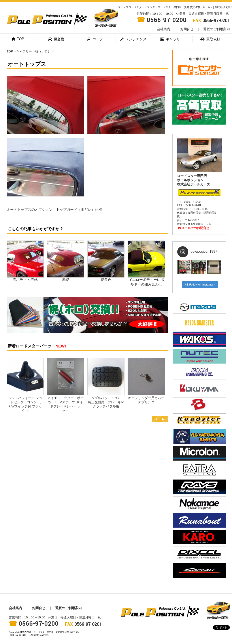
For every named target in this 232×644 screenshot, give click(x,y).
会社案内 (164, 29)
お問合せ (187, 29)
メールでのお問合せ (193, 228)
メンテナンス (134, 39)
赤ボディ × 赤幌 (25, 280)
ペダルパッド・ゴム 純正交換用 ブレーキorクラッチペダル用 (108, 402)
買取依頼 (211, 39)
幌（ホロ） (43, 51)
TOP (18, 39)
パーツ (95, 39)
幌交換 (57, 39)
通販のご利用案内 (217, 29)
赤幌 (66, 280)
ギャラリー (172, 39)
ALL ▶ (160, 419)
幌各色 (106, 280)
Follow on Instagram (200, 285)
